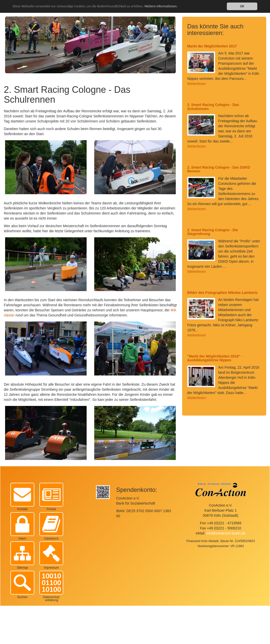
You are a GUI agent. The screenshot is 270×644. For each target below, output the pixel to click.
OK (242, 6)
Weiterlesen (197, 84)
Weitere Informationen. (161, 6)
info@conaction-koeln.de (226, 533)
